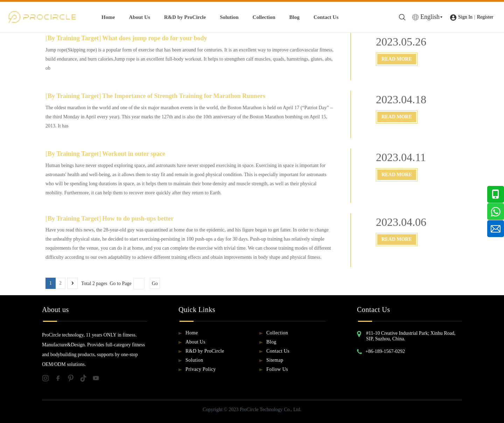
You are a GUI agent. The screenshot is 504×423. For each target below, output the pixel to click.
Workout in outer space (134, 154)
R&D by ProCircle (185, 17)
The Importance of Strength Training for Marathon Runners (184, 96)
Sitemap (275, 360)
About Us (139, 17)
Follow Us (277, 369)
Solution (229, 17)
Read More (397, 59)
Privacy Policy (201, 369)
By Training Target (73, 38)
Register (485, 17)
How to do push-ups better (138, 219)
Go (155, 283)
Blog (295, 17)
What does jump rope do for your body (155, 38)
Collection (264, 17)
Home (108, 17)
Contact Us (326, 17)
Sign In (465, 17)
